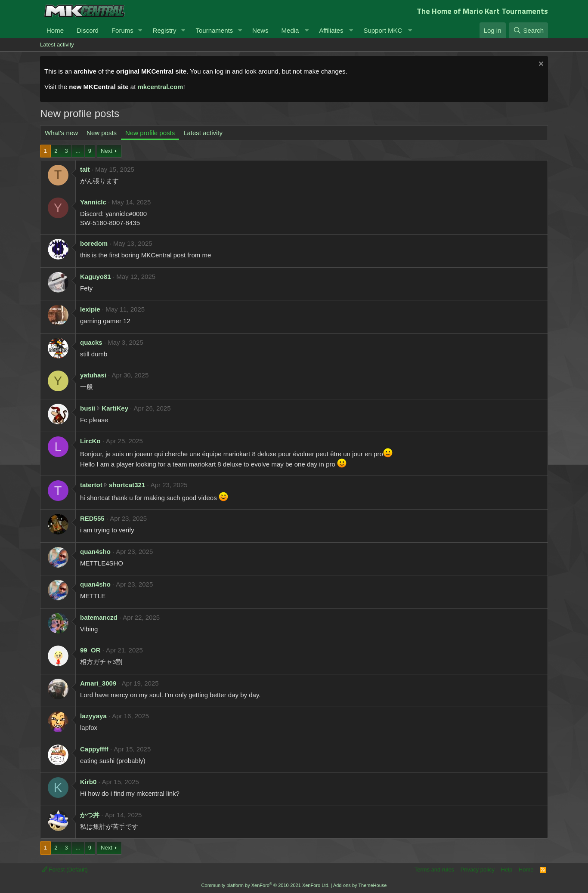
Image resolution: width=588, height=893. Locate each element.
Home (55, 30)
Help (507, 870)
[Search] (528, 30)
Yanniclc (93, 202)
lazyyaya (93, 716)
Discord (88, 30)
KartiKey (115, 408)
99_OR (90, 650)
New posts (102, 133)
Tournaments (214, 30)
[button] (140, 30)
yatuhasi (93, 375)
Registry (165, 30)
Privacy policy (478, 870)
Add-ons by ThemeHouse (360, 885)
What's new (61, 133)
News (260, 30)
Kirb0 (88, 782)
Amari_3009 (98, 683)
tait (85, 169)
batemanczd (99, 617)
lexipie (90, 309)
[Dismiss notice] (540, 65)
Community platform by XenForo (266, 885)
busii (88, 408)
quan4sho (95, 552)
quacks (91, 342)
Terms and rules (434, 870)
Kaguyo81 (96, 277)
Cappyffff (94, 749)
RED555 (92, 518)
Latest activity (57, 45)
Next (107, 151)
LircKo (90, 441)
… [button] (78, 151)
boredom (94, 243)
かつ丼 (90, 815)
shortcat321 (127, 485)
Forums (122, 30)
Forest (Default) (65, 870)
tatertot (91, 485)
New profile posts (150, 133)
